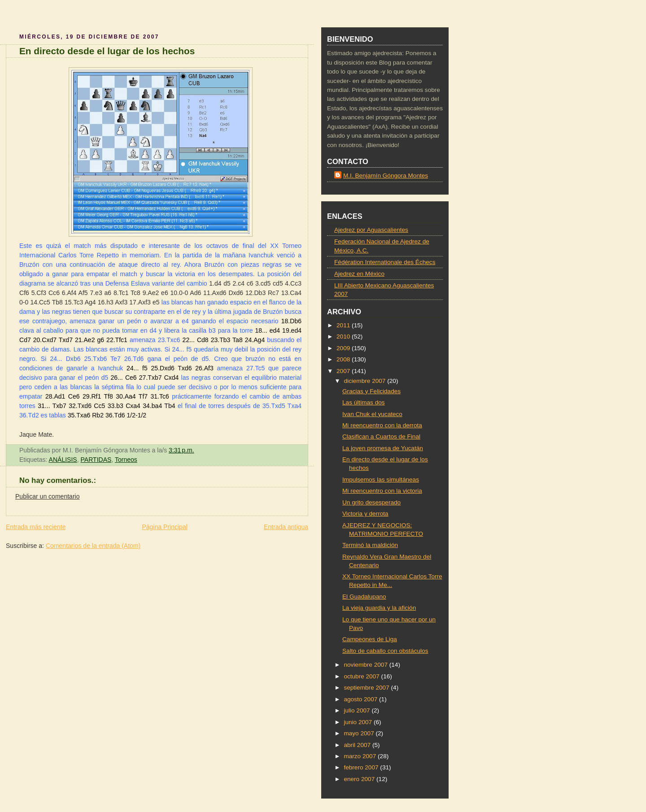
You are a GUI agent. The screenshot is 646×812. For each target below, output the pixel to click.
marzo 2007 (361, 756)
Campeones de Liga (370, 639)
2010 (344, 337)
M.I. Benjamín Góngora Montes (386, 176)
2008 (344, 359)
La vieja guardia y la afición (379, 608)
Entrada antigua (286, 527)
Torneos (126, 460)
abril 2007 (358, 745)
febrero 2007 (362, 767)
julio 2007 (358, 710)
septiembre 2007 (367, 688)
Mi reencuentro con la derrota (382, 425)
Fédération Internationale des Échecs (385, 262)
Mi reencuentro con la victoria (382, 491)
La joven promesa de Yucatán (383, 448)
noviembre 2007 (366, 665)
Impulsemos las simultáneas (381, 480)
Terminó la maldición (370, 545)
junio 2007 (359, 722)
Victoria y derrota (365, 514)
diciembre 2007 (365, 381)
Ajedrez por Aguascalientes (371, 230)
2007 (344, 371)
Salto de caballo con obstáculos (385, 651)
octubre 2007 (362, 676)
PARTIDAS (96, 460)
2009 (344, 348)
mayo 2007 (360, 733)
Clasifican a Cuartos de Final (381, 436)
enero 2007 (360, 779)
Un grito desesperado (371, 502)
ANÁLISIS (63, 460)
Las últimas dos (364, 402)
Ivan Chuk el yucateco (372, 414)
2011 (344, 325)
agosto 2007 (361, 699)
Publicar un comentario (48, 496)
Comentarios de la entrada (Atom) (93, 546)
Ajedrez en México (359, 274)
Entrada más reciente (36, 527)
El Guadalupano (364, 597)
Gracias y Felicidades (371, 391)
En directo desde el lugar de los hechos (107, 51)
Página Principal (164, 527)
